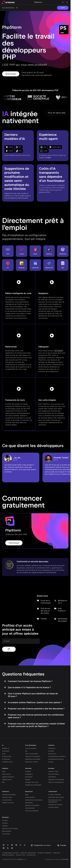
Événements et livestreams (34, 800)
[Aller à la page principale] (8, 2)
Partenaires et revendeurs (56, 780)
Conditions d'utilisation (44, 853)
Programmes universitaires (33, 785)
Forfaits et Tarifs (53, 771)
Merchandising (7, 831)
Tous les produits (31, 748)
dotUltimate (52, 777)
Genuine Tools (21, 855)
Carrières (5, 826)
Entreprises (52, 748)
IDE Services (52, 754)
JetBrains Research (8, 777)
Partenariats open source (56, 797)
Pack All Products (54, 774)
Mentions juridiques (8, 855)
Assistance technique (9, 795)
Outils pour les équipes (33, 756)
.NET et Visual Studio (32, 754)
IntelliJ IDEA (65, 859)
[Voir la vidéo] (19, 282)
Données (51, 751)
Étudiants (28, 771)
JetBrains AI (6, 748)
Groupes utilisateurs (55, 795)
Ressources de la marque (10, 828)
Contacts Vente (7, 797)
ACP (49, 158)
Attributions (57, 853)
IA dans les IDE (7, 756)
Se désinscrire (31, 855)
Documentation (7, 800)
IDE (26, 751)
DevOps (51, 762)
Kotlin (4, 771)
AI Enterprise (6, 759)
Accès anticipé (30, 797)
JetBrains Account (8, 803)
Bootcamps (29, 777)
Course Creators (53, 807)
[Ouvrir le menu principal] (67, 2)
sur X (15, 460)
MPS (3, 782)
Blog (27, 795)
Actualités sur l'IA (7, 762)
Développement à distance (57, 756)
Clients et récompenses (56, 782)
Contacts (5, 823)
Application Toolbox (32, 762)
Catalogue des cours (32, 782)
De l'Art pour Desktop (32, 811)
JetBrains (20, 859)
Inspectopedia (30, 808)
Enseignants (29, 774)
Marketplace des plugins (33, 759)
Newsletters (29, 803)
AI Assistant (6, 751)
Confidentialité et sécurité (10, 853)
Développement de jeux (56, 759)
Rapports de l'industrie (32, 805)
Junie (4, 754)
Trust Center (6, 834)
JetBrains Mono (7, 780)
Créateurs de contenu (55, 805)
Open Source (6, 774)
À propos (5, 820)
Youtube (44, 619)
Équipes (28, 780)
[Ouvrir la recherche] (63, 2)
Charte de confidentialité (28, 853)
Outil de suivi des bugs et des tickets (45, 611)
